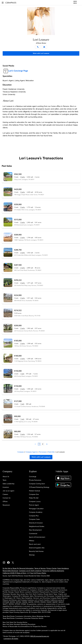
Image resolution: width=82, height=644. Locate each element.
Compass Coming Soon (37, 484)
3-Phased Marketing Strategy (39, 487)
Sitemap (32, 555)
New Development (35, 530)
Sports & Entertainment (37, 537)
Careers (5, 494)
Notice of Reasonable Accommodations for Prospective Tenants (25, 626)
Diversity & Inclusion (36, 523)
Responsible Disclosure (10, 571)
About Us (6, 477)
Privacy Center (51, 568)
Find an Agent (34, 505)
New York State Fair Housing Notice (15, 622)
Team (4, 480)
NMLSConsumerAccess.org (40, 636)
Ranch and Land (35, 544)
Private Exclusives (35, 480)
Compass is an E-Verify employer (30, 571)
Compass (21, 452)
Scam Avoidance (63, 568)
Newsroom (6, 505)
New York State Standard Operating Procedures (19, 624)
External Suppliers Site (37, 548)
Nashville (51, 452)
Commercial (33, 534)
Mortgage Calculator (36, 509)
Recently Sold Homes (36, 551)
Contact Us (7, 498)
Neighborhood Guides (37, 526)
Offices (5, 502)
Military (32, 541)
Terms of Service (40, 568)
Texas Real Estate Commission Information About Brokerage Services (26, 616)
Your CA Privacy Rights (38, 573)
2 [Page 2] (43, 444)
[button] (3, 3)
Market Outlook (35, 491)
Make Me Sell (34, 498)
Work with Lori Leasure (41, 53)
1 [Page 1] (39, 444)
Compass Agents (31, 452)
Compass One (34, 494)
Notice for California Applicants (53, 571)
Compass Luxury (35, 502)
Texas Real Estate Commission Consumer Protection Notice (23, 618)
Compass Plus (34, 516)
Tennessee (43, 452)
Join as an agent (8, 491)
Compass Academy (36, 512)
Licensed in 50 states (11, 639)
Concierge (33, 477)
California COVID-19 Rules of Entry (14, 573)
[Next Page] (47, 444)
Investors (6, 487)
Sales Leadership (9, 484)
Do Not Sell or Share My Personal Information (18, 568)
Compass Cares (34, 519)
